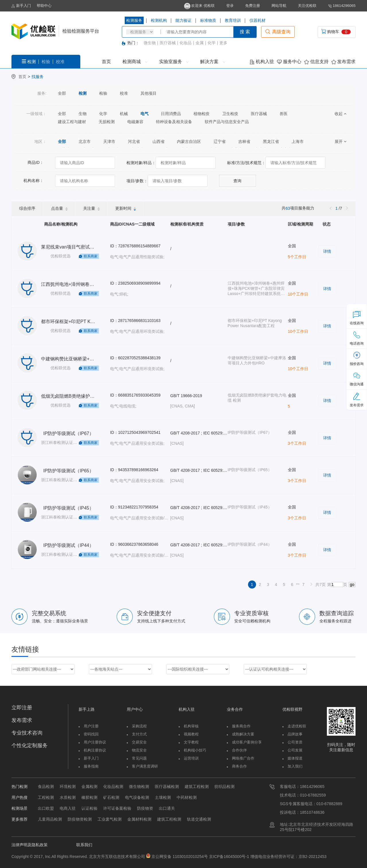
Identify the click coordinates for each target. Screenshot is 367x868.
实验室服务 (174, 62)
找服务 (38, 77)
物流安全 (139, 750)
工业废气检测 (110, 819)
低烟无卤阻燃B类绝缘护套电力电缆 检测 (82, 396)
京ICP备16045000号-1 (229, 857)
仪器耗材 (257, 20)
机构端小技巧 (195, 750)
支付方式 (139, 734)
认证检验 (89, 808)
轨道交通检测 (199, 819)
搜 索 (245, 32)
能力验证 (183, 20)
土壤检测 (163, 797)
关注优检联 (307, 6)
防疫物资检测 (80, 819)
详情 (327, 251)
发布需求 (343, 62)
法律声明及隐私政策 (30, 845)
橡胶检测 (89, 797)
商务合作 (239, 766)
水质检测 (68, 797)
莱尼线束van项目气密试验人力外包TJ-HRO (85, 247)
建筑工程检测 (197, 787)
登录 (230, 6)
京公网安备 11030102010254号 (180, 857)
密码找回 (91, 734)
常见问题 (139, 758)
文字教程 (191, 742)
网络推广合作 (243, 758)
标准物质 (208, 20)
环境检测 (68, 787)
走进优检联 (297, 726)
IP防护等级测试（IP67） (69, 433)
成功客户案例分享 (247, 742)
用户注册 (91, 726)
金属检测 (89, 787)
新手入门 (21, 6)
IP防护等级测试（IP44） (69, 545)
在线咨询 (357, 318)
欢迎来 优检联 (199, 6)
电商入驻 (68, 808)
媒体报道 (295, 758)
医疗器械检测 (167, 787)
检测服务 (134, 20)
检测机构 (159, 20)
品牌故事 (295, 734)
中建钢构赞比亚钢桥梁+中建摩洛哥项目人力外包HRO (96, 359)
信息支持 (316, 62)
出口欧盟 (46, 808)
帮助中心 (44, 6)
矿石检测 (111, 797)
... (298, 583)
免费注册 (253, 6)
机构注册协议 (95, 750)
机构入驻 (262, 62)
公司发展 (295, 750)
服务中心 (289, 62)
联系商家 (91, 256)
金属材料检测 (139, 819)
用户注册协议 (95, 742)
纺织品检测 (225, 787)
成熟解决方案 (243, 734)
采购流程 (139, 726)
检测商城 (135, 62)
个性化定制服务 (30, 745)
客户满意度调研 (145, 766)
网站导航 (279, 6)
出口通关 (167, 808)
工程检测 (46, 797)
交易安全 (139, 742)
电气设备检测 (137, 797)
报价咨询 (357, 359)
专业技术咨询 (27, 733)
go (352, 585)
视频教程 (191, 734)
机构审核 (191, 726)
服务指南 (91, 766)
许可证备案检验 (117, 808)
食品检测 (46, 787)
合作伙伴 (239, 750)
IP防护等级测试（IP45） (69, 508)
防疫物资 (145, 808)
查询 (237, 181)
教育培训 (233, 20)
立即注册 (22, 708)
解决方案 (213, 62)
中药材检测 (187, 797)
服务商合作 (241, 726)
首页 (106, 62)
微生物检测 (139, 787)
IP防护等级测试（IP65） (69, 471)
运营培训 (191, 758)
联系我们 (84, 845)
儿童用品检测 (50, 819)
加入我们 (295, 766)
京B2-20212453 (313, 857)
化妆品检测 (113, 787)
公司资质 (295, 742)
